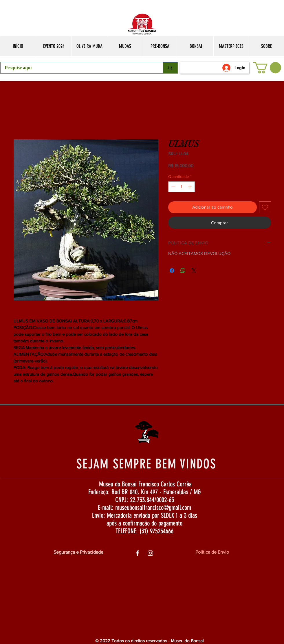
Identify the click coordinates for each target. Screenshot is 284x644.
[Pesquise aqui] (78, 68)
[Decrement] (173, 187)
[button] (267, 68)
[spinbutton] (182, 187)
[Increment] (190, 187)
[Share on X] (194, 271)
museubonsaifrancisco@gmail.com (153, 508)
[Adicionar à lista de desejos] (265, 207)
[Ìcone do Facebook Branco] (137, 553)
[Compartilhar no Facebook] (172, 271)
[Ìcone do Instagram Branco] (150, 553)
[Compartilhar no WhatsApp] (183, 271)
